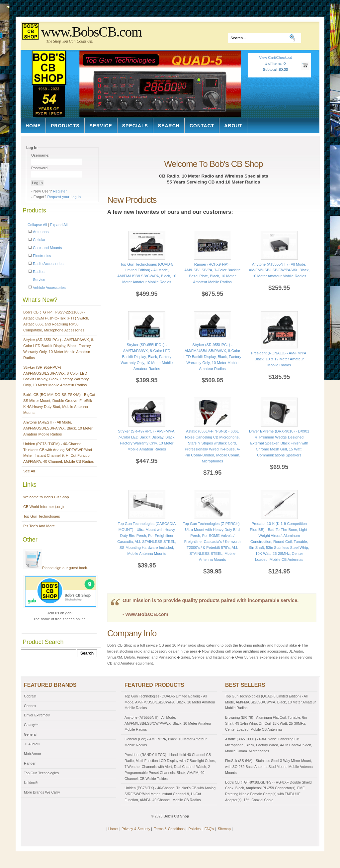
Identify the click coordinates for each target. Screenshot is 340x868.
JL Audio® (32, 744)
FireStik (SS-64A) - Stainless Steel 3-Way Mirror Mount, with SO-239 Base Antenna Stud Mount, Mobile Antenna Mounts (269, 767)
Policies (194, 829)
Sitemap (224, 829)
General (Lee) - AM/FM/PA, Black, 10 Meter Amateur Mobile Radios (166, 742)
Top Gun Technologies (42, 516)
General (30, 734)
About (233, 126)
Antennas (41, 232)
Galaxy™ (31, 725)
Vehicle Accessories (49, 288)
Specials (135, 126)
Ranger (30, 763)
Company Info (132, 633)
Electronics (42, 256)
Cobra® (30, 696)
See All (29, 471)
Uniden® (31, 783)
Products (65, 126)
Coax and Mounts (47, 248)
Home (33, 126)
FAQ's (209, 829)
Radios (39, 272)
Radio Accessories (48, 264)
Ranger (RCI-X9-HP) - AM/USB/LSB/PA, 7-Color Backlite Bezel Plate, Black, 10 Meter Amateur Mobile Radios (212, 270)
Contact (202, 126)
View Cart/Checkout (275, 58)
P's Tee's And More (39, 526)
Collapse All (37, 225)
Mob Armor (33, 754)
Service (101, 126)
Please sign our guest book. (56, 568)
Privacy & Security (136, 829)
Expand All (59, 225)
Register (60, 191)
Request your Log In (64, 197)
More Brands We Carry (42, 792)
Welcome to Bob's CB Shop (46, 497)
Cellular (39, 240)
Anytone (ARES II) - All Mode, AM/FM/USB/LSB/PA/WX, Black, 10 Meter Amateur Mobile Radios (58, 428)
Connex (30, 706)
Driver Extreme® (37, 715)
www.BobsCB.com (91, 32)
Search (169, 126)
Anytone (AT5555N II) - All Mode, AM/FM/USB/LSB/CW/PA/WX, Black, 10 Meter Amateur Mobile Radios (168, 723)
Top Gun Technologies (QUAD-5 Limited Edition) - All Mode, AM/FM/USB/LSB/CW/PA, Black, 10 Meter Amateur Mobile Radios (147, 270)
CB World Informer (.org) (43, 507)
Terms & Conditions (169, 829)
